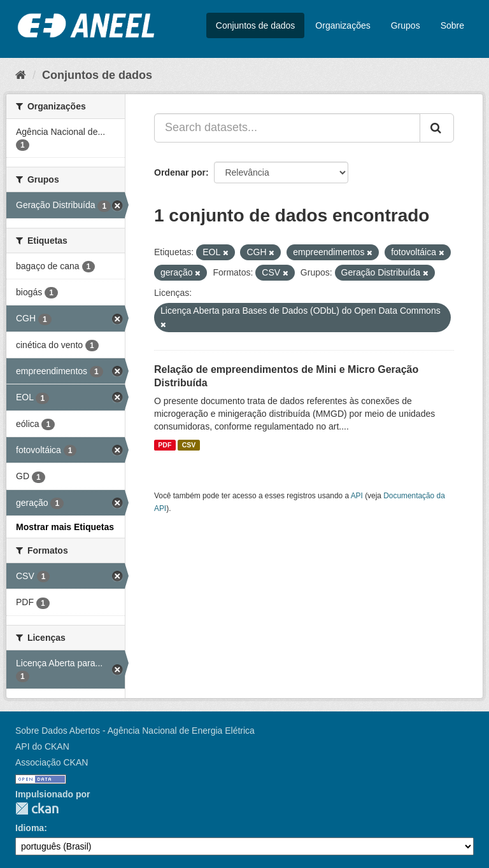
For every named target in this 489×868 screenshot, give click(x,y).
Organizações (343, 25)
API (357, 496)
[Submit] (437, 128)
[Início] (21, 75)
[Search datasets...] (287, 128)
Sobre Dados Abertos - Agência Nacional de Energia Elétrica (135, 731)
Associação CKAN (52, 762)
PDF (165, 445)
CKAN (37, 808)
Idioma (30, 828)
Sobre (452, 25)
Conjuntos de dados (256, 25)
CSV (189, 445)
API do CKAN (42, 746)
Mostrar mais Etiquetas (65, 527)
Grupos (406, 25)
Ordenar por (180, 172)
